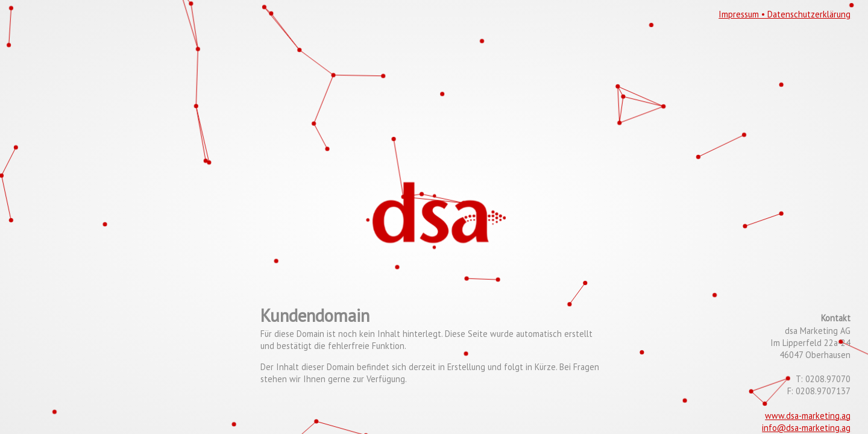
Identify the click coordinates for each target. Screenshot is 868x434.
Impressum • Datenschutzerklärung (785, 14)
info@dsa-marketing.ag (806, 428)
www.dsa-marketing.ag (808, 416)
